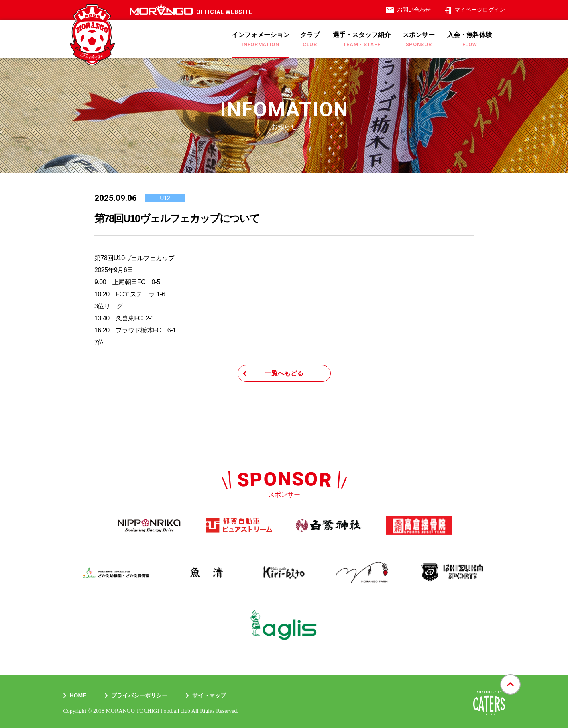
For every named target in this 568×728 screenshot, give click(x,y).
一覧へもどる (284, 373)
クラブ (310, 39)
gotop (510, 675)
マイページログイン (480, 10)
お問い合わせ (414, 10)
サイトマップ (209, 695)
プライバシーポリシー (139, 695)
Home (78, 695)
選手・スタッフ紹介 (362, 39)
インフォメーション (261, 39)
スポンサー (419, 39)
